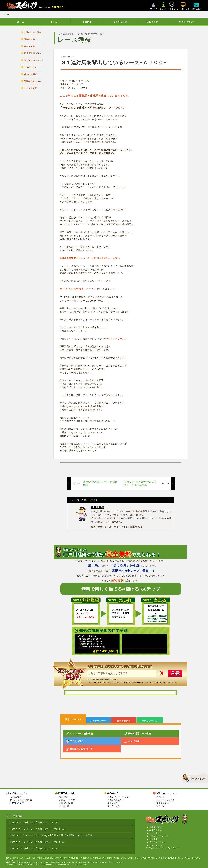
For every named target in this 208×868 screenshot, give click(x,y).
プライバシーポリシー (160, 836)
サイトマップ (156, 845)
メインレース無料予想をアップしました (44, 829)
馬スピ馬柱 (64, 797)
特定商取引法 (156, 830)
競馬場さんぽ (162, 803)
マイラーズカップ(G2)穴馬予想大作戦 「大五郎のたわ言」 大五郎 (58, 835)
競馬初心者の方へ (116, 800)
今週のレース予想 (67, 800)
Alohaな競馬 (16, 797)
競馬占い (160, 797)
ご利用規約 (155, 839)
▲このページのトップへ (194, 777)
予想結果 (87, 22)
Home (7, 14)
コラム (54, 22)
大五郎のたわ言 (17, 803)
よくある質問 (120, 22)
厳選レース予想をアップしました (41, 822)
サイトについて (187, 22)
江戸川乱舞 (97, 508)
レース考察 (64, 806)
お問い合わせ (156, 833)
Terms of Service (74, 865)
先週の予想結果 (66, 803)
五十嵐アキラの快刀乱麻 (21, 800)
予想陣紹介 (113, 803)
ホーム (21, 22)
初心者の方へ (153, 22)
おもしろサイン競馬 (166, 800)
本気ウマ (160, 806)
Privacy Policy (57, 865)
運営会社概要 (156, 827)
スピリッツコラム (19, 793)
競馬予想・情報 (66, 793)
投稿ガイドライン (158, 842)
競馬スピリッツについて (119, 797)
